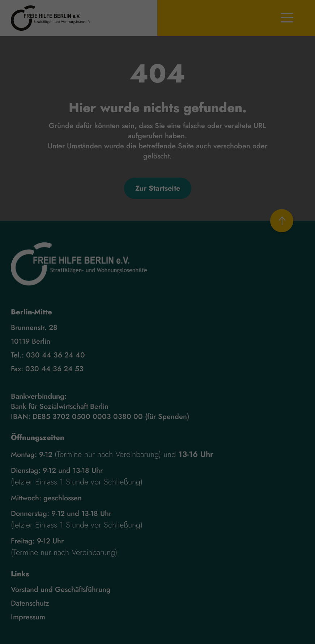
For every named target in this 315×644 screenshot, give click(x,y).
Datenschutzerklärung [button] (161, 437)
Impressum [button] (191, 437)
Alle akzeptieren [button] (157, 378)
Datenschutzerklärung (200, 321)
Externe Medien (192, 353)
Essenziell (112, 353)
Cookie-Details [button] (127, 437)
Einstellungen (170, 329)
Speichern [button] (157, 400)
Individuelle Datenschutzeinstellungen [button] (157, 421)
